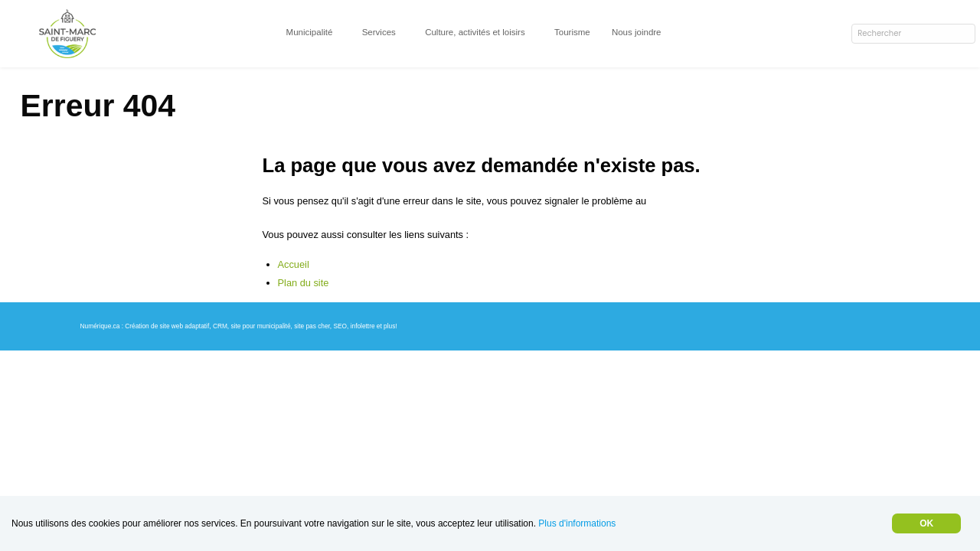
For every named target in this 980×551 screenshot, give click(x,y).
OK (926, 523)
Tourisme (584, 31)
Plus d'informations (614, 523)
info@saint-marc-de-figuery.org (342, 241)
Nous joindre (652, 31)
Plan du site (306, 323)
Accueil (296, 304)
